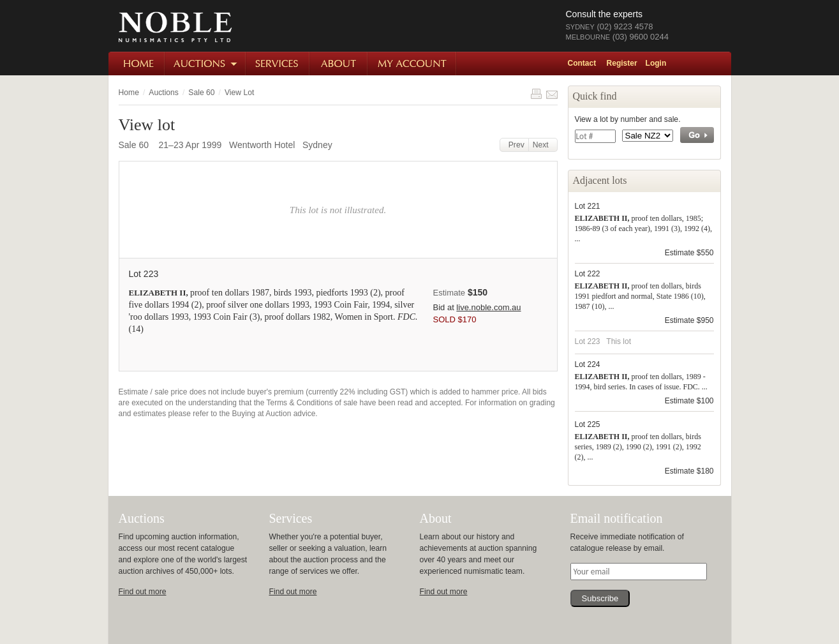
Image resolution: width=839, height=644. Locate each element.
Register (622, 63)
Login (656, 63)
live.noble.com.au (488, 307)
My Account (412, 64)
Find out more (143, 592)
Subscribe (600, 598)
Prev (514, 145)
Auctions (206, 64)
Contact (582, 63)
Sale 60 (201, 93)
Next (543, 145)
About (339, 64)
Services (278, 64)
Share (552, 94)
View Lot (239, 93)
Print (536, 94)
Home (137, 64)
